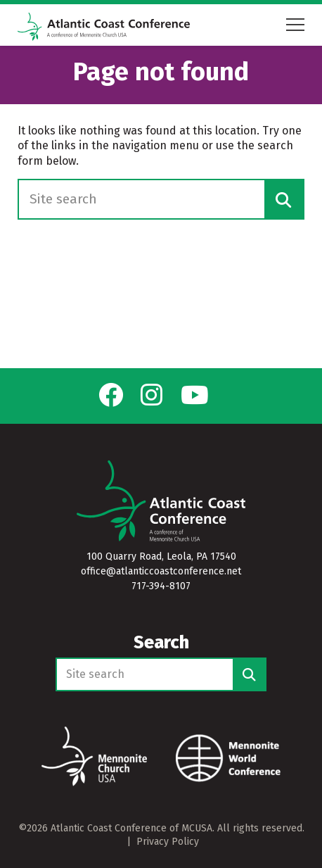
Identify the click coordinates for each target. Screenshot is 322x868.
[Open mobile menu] (295, 25)
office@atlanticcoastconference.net (161, 571)
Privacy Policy (168, 842)
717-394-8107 (161, 586)
